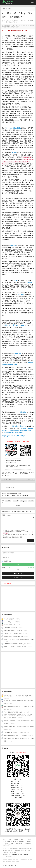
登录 (18, 512)
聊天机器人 (23, 412)
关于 (5, 840)
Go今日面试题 (8, 583)
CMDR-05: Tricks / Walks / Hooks (13, 634)
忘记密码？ (31, 567)
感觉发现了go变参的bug (14, 494)
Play (14, 842)
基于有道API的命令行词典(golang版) (13, 636)
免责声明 (21, 842)
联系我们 (29, 842)
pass (16, 281)
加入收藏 (5, 480)
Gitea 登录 (18, 577)
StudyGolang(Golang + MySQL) (19, 854)
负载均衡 (13, 246)
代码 (31, 501)
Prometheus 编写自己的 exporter (13, 631)
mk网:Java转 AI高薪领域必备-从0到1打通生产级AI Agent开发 (19, 740)
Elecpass (21, 295)
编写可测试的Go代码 (9, 625)
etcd (16, 501)
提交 (30, 540)
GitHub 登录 (18, 573)
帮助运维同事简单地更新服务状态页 (21, 430)
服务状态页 (18, 354)
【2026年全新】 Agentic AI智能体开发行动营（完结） (18, 696)
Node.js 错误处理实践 (13, 128)
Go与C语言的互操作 (9, 619)
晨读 (22, 840)
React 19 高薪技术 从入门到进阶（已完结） (15, 647)
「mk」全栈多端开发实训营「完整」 (13, 712)
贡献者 (16, 840)
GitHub (29, 283)
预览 (9, 515)
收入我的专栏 (9, 487)
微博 (10, 480)
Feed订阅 (19, 843)
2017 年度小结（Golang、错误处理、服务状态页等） (18, 466)
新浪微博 (8, 842)
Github (29, 840)
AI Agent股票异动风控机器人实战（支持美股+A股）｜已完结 (19, 708)
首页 (4, 9)
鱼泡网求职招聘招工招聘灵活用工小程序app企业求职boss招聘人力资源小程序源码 (19, 716)
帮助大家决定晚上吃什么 (19, 426)
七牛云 (13, 856)
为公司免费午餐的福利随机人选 (13, 433)
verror (14, 153)
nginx (23, 501)
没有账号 (29, 512)
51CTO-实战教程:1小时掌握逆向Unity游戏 (15, 644)
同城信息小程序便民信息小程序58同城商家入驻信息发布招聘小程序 (19, 722)
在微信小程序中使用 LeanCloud (13, 325)
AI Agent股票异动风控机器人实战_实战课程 (15, 735)
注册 (9, 567)
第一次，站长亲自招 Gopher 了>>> (14, 30)
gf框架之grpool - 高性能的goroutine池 (18, 495)
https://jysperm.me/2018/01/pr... (14, 436)
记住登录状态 (6, 561)
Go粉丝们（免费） (25, 831)
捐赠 (6, 843)
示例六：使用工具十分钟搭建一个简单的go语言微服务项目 (19, 639)
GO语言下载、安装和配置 (11, 628)
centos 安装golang (9, 622)
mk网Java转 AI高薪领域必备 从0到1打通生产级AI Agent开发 (19, 702)
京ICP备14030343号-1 (10, 865)
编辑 (4, 515)
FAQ (10, 840)
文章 (9, 9)
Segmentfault (16, 460)
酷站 (12, 843)
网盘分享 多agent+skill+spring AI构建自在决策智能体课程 (19, 728)
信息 (8, 501)
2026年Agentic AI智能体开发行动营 (14, 732)
